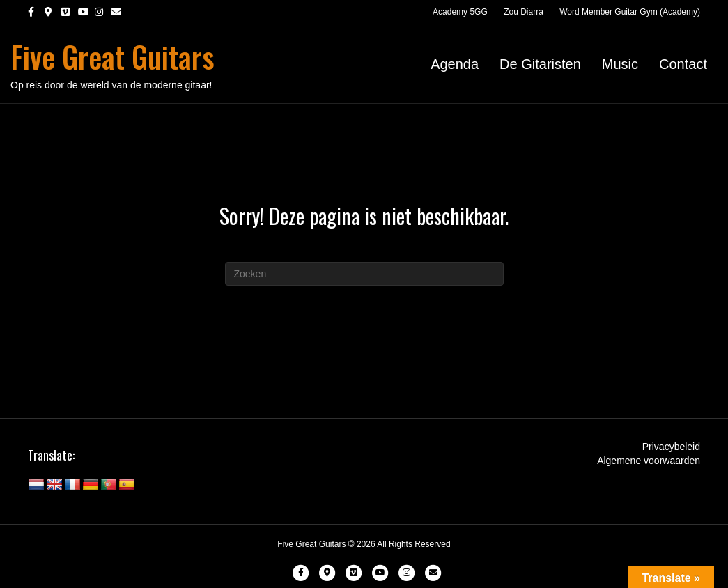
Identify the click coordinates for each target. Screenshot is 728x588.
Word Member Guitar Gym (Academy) (630, 12)
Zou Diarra (524, 12)
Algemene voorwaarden (649, 461)
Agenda (455, 64)
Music (620, 64)
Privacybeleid (671, 447)
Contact (683, 64)
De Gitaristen (540, 64)
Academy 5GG (460, 12)
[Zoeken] (364, 274)
